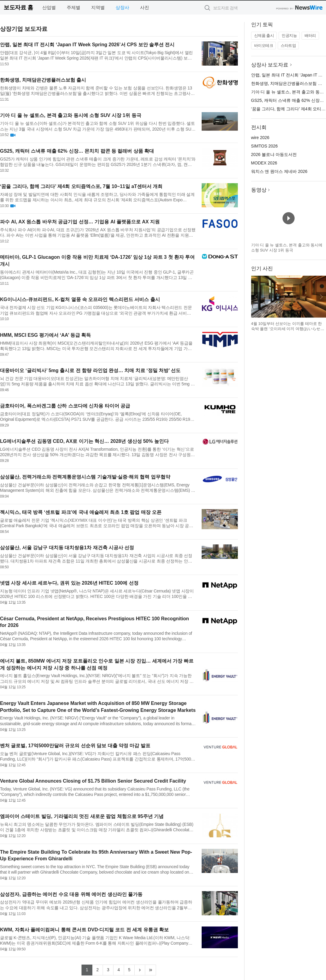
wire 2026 (260, 138)
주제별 (74, 7)
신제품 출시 (264, 36)
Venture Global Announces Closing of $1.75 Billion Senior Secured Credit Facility (93, 781)
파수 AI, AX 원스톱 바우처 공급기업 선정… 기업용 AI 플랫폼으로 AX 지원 (80, 222)
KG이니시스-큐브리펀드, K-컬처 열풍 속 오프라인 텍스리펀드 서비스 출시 (80, 299)
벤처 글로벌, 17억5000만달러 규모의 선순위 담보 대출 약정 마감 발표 (75, 746)
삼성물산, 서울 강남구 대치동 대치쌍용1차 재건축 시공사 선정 (67, 548)
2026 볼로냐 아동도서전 (274, 154)
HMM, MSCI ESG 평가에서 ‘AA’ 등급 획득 (45, 335)
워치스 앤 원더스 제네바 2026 (279, 171)
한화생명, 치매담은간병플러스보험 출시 (43, 80)
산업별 (49, 7)
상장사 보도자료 (270, 65)
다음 (321, 297)
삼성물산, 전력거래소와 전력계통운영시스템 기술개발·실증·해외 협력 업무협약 (85, 477)
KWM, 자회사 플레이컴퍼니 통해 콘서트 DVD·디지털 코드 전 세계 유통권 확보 (84, 930)
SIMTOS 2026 (264, 146)
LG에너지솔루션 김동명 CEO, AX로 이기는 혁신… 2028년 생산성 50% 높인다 (84, 441)
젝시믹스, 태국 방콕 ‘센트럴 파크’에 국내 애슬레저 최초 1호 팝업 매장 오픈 (81, 512)
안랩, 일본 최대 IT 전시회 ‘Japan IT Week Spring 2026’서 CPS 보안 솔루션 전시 (87, 45)
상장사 (122, 7)
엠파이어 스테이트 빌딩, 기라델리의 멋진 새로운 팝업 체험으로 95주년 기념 (82, 816)
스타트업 (288, 45)
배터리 (310, 36)
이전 (256, 297)
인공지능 (289, 36)
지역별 (98, 7)
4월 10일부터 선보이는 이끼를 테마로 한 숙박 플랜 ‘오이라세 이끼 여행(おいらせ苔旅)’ (288, 329)
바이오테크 (264, 45)
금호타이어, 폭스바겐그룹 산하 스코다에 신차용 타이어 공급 (65, 406)
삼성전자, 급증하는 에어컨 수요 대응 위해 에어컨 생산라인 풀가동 (71, 894)
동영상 (259, 190)
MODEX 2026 (264, 163)
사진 (145, 7)
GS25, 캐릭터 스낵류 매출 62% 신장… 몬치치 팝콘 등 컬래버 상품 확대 (77, 151)
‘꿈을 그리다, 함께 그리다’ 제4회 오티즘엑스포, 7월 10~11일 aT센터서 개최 (81, 186)
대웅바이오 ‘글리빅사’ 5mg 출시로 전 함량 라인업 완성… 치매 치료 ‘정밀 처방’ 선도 (90, 370)
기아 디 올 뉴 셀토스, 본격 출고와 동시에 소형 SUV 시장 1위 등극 (71, 115)
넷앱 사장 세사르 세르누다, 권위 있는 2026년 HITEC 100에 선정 (69, 583)
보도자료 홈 (18, 7)
